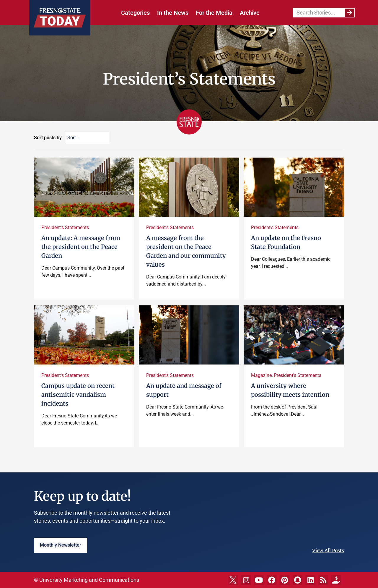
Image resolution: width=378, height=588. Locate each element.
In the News (173, 13)
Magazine (261, 375)
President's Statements (65, 227)
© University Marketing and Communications (87, 580)
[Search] (350, 13)
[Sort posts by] (87, 138)
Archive (250, 13)
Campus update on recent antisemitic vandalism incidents (78, 395)
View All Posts (328, 550)
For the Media (214, 13)
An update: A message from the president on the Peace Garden (81, 247)
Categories (135, 13)
